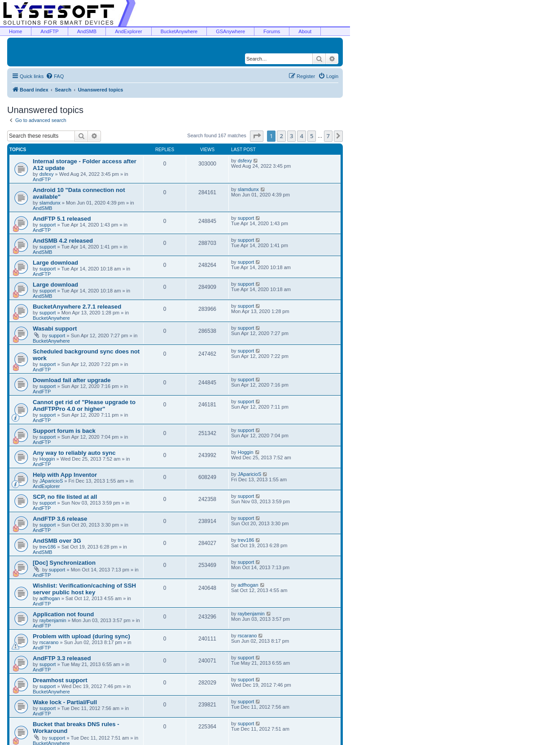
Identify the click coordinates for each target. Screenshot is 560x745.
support (48, 225)
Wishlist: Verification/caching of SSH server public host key (84, 589)
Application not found (63, 614)
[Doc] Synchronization (64, 563)
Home (15, 31)
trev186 (48, 547)
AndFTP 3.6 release (60, 519)
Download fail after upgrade (72, 380)
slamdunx (50, 203)
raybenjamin (53, 620)
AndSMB (87, 31)
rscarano (49, 642)
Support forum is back (64, 431)
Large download (55, 263)
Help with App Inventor (65, 475)
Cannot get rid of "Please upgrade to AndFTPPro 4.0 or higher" (84, 405)
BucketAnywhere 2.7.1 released (77, 307)
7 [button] (328, 136)
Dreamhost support (60, 680)
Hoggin (47, 459)
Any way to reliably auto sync (74, 453)
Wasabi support (55, 329)
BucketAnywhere (179, 31)
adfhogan (50, 598)
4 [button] (301, 136)
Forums (272, 31)
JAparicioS (51, 481)
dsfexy (47, 174)
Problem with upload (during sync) (81, 636)
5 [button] (312, 136)
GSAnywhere (230, 31)
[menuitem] (55, 76)
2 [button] (281, 136)
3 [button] (291, 136)
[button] (257, 136)
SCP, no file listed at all (65, 497)
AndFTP (49, 31)
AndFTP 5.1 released (62, 219)
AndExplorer (129, 31)
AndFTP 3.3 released (62, 658)
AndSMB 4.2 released (63, 241)
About (305, 31)
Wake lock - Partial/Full (65, 702)
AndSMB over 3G (57, 541)
